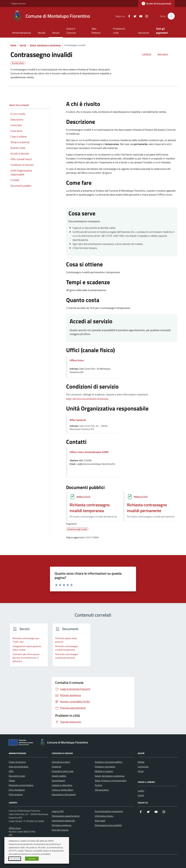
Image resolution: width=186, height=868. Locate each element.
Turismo (98, 785)
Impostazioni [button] (15, 859)
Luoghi (141, 791)
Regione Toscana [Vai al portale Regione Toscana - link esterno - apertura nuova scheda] (18, 3)
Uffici (11, 771)
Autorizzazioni (58, 780)
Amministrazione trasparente (109, 811)
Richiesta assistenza (62, 825)
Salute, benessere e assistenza (110, 776)
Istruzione (144, 33)
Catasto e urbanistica (62, 785)
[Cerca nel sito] (171, 16)
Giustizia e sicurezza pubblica (108, 762)
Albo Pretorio (96, 31)
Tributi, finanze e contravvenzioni (111, 780)
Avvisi (141, 771)
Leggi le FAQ (58, 811)
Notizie (141, 762)
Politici (12, 780)
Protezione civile (119, 31)
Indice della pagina (28, 105)
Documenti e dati (17, 776)
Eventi (141, 795)
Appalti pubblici (59, 776)
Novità (42, 33)
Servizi (56, 33)
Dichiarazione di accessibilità (108, 825)
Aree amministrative (19, 767)
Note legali (100, 821)
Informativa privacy (104, 816)
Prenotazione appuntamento (66, 816)
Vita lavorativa (102, 790)
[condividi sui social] (144, 54)
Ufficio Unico (15, 828)
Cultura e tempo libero (62, 790)
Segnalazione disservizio (63, 821)
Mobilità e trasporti (104, 771)
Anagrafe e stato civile (63, 771)
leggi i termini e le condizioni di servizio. (87, 399)
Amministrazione (22, 33)
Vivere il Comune (71, 31)
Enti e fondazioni (17, 790)
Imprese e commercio (105, 767)
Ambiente (56, 767)
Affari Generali (78, 420)
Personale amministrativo (21, 785)
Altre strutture (16, 794)
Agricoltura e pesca (61, 762)
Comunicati (143, 767)
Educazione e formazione (64, 794)
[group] (29, 647)
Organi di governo (17, 762)
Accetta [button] (32, 859)
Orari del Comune (60, 830)
